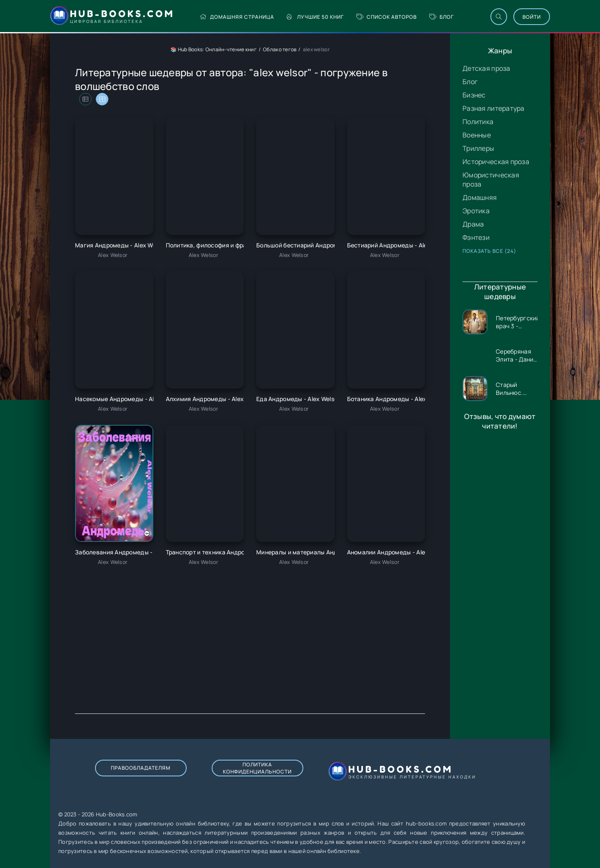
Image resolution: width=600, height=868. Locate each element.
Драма (473, 224)
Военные (477, 135)
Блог (441, 17)
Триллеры (478, 148)
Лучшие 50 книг (315, 17)
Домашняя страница (237, 17)
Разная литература (494, 108)
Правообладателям (141, 768)
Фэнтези (476, 237)
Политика (478, 122)
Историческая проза (496, 162)
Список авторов (386, 17)
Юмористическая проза (491, 180)
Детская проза (486, 68)
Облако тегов (280, 49)
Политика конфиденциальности (257, 768)
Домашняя (480, 197)
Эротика (476, 211)
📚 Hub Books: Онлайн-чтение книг (214, 49)
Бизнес (474, 95)
